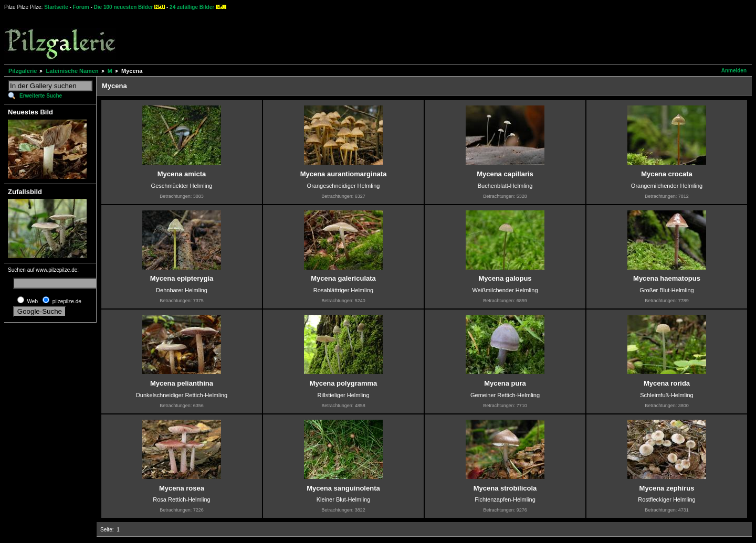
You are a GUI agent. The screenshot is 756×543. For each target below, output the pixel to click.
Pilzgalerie (23, 71)
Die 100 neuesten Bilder (124, 7)
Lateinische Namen (72, 71)
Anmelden (734, 71)
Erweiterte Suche (41, 96)
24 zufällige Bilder (192, 7)
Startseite (56, 7)
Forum (81, 7)
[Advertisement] (389, 37)
